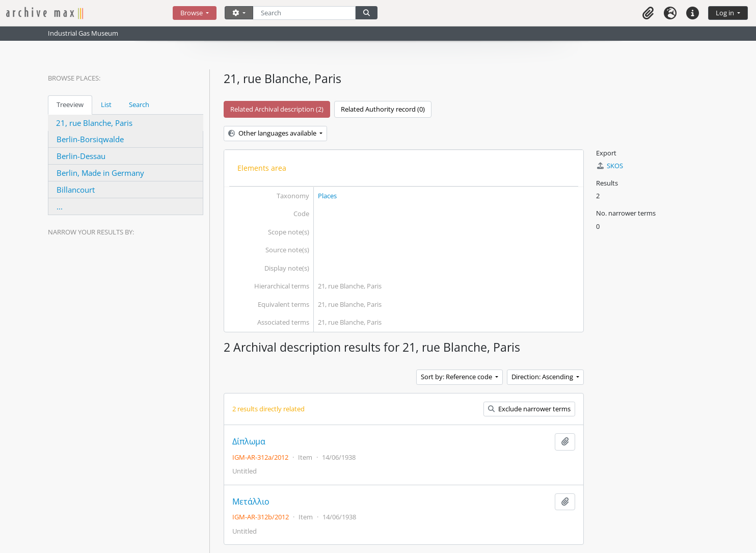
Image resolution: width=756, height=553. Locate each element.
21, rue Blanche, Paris (94, 123)
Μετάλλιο (251, 502)
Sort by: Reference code (457, 377)
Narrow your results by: (91, 232)
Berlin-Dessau (81, 156)
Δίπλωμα (249, 442)
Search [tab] (139, 104)
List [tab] (106, 104)
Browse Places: (74, 78)
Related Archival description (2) (277, 109)
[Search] (304, 13)
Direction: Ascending (543, 377)
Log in (726, 13)
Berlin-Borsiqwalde (90, 139)
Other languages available (273, 133)
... (60, 206)
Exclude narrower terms (529, 409)
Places (327, 196)
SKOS (609, 166)
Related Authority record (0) (383, 109)
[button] (648, 13)
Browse (192, 13)
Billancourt (76, 190)
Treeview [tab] (70, 104)
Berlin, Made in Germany (100, 173)
